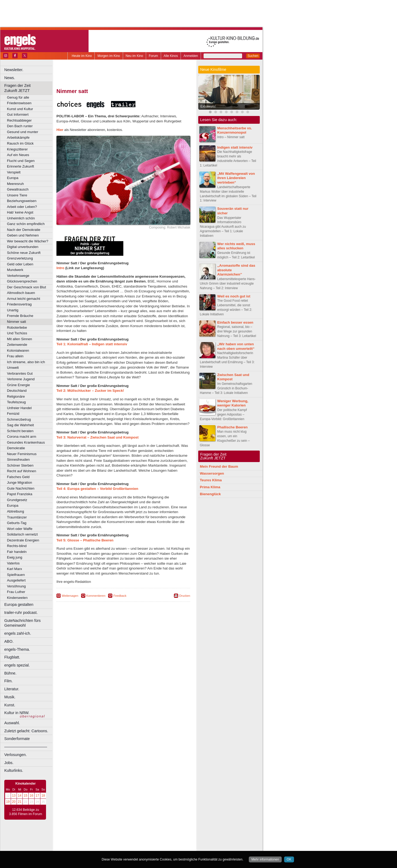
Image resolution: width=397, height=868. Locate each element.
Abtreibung (16, 511)
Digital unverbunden (23, 247)
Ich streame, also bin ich (26, 362)
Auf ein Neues (18, 155)
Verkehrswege (18, 276)
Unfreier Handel (19, 408)
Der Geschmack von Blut (26, 287)
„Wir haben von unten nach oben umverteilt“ (236, 346)
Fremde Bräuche (20, 316)
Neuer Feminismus (22, 454)
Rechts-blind (17, 546)
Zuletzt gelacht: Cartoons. (26, 731)
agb (153, 838)
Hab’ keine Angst (20, 212)
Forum (153, 56)
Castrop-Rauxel (110, 847)
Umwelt (13, 368)
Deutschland (17, 391)
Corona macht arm (22, 437)
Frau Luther (16, 592)
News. (10, 78)
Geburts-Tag (17, 523)
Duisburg (163, 847)
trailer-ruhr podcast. (21, 613)
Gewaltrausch (18, 189)
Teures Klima (211, 480)
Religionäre (16, 396)
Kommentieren (96, 596)
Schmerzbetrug (19, 419)
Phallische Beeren (232, 427)
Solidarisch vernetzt (22, 534)
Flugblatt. (12, 657)
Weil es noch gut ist (234, 296)
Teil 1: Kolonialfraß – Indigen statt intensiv (92, 344)
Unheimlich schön (21, 218)
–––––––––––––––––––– (26, 747)
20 (14, 802)
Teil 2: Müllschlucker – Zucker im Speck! (90, 391)
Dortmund (130, 847)
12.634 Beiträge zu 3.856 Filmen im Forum (26, 812)
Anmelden (191, 56)
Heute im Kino (82, 56)
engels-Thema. (17, 649)
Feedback (120, 596)
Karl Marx (14, 569)
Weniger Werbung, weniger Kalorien (233, 403)
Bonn (94, 847)
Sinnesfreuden (18, 460)
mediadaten (167, 838)
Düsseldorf (147, 847)
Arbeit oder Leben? (22, 207)
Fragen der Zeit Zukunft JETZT (29, 88)
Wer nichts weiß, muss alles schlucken (236, 246)
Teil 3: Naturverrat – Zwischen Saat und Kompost (98, 437)
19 (8, 802)
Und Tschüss (17, 333)
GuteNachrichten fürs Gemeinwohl (22, 623)
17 (37, 796)
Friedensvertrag (19, 304)
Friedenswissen (19, 103)
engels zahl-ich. (18, 633)
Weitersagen (70, 596)
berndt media (100, 838)
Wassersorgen (212, 473)
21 (20, 802)
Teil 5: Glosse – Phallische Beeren (85, 540)
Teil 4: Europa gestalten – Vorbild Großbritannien (97, 489)
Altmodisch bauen (21, 293)
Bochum (82, 847)
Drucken (185, 596)
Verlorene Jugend (21, 379)
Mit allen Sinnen (20, 339)
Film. (8, 681)
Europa (13, 178)
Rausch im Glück (20, 143)
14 (20, 796)
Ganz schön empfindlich (26, 224)
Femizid (13, 414)
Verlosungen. (16, 755)
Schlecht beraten (20, 431)
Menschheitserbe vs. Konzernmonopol (235, 130)
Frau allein (15, 356)
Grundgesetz (17, 500)
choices (95, 842)
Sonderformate (17, 739)
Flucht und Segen (21, 161)
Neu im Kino (134, 56)
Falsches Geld (18, 477)
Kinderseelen (17, 598)
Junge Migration (20, 483)
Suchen (253, 56)
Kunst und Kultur (20, 109)
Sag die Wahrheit (20, 425)
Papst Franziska (20, 494)
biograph (80, 842)
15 (26, 796)
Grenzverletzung (20, 258)
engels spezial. (17, 665)
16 (31, 796)
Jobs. (9, 763)
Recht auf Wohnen (22, 471)
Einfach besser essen (235, 322)
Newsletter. (14, 70)
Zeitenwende (17, 345)
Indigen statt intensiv (235, 147)
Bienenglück (210, 494)
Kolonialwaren (18, 350)
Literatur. (12, 689)
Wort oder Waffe (20, 529)
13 (14, 796)
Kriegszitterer (17, 149)
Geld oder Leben (20, 264)
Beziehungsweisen (22, 201)
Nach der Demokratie (24, 230)
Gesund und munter (23, 132)
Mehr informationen (265, 859)
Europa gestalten (19, 604)
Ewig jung (15, 557)
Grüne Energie (18, 385)
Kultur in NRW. (17, 713)
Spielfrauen (16, 575)
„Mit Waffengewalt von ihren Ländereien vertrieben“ (236, 178)
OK (289, 859)
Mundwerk (15, 270)
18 (43, 796)
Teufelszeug (16, 402)
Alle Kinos (171, 56)
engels (107, 842)
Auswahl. (12, 723)
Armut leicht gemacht (24, 299)
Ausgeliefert (16, 580)
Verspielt (14, 172)
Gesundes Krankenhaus (26, 442)
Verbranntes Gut (20, 373)
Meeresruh (15, 184)
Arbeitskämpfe (18, 137)
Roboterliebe (17, 328)
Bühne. (10, 673)
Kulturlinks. (14, 770)
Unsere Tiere (17, 195)
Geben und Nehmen (23, 235)
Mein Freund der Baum (219, 466)
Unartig (13, 310)
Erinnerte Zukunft (20, 166)
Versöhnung (16, 586)
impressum (120, 838)
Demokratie (16, 448)
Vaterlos (13, 563)
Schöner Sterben (20, 465)
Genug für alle (18, 97)
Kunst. (10, 705)
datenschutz (139, 838)
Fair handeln (17, 552)
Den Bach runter (20, 126)
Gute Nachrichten (21, 488)
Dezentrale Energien (23, 540)
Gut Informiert (18, 115)
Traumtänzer (17, 517)
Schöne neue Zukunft (24, 253)
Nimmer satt (16, 322)
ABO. (9, 641)
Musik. (10, 697)
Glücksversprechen (22, 281)
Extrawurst (208, 106)
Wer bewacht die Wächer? (28, 241)
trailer (123, 842)
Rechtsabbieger (19, 120)
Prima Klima (210, 487)
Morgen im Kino (109, 56)
